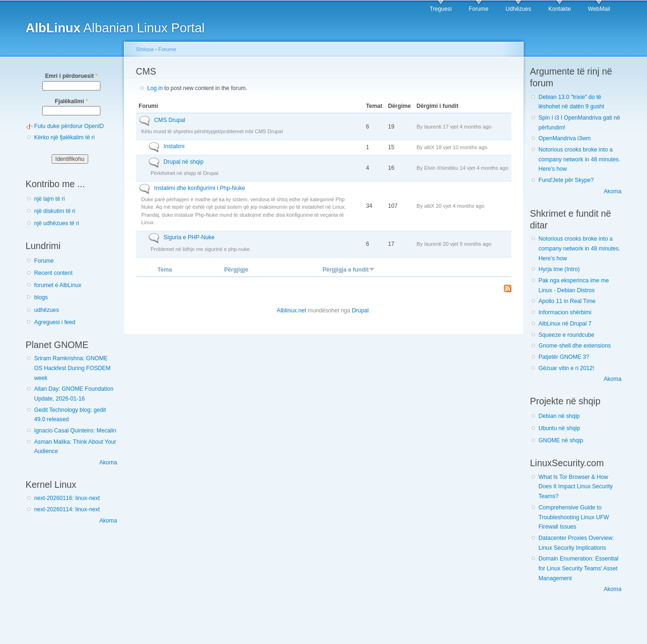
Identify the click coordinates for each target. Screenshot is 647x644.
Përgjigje (236, 270)
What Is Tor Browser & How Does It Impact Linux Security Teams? (576, 487)
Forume (479, 9)
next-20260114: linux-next (67, 509)
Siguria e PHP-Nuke (189, 237)
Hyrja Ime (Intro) (559, 269)
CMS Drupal (170, 120)
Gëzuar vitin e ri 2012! (567, 368)
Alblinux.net (292, 311)
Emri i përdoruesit (71, 76)
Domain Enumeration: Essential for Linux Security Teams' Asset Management (578, 568)
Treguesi (441, 9)
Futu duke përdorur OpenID (69, 126)
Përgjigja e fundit (349, 270)
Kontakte (560, 9)
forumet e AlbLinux (58, 285)
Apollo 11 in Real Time (567, 301)
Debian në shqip (559, 416)
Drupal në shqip (184, 162)
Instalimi (174, 146)
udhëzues (47, 310)
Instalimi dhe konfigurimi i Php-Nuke (200, 188)
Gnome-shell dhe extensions (575, 346)
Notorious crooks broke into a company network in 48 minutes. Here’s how (579, 159)
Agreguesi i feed (55, 322)
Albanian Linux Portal (115, 28)
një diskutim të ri (55, 211)
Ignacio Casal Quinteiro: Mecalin (75, 431)
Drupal (360, 311)
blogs (41, 297)
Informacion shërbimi (565, 312)
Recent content (53, 273)
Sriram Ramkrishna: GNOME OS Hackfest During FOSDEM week (72, 368)
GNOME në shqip (561, 440)
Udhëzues (518, 9)
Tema (165, 270)
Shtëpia (145, 49)
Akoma (108, 462)
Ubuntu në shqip (559, 428)
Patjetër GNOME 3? (564, 357)
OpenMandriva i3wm (565, 138)
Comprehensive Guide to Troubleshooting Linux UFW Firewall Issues (574, 517)
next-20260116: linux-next (67, 498)
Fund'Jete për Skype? (566, 180)
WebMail (599, 9)
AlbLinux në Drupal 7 (565, 324)
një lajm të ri (50, 199)
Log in (155, 88)
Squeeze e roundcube (567, 335)
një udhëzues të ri (57, 223)
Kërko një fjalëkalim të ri (65, 137)
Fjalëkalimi (71, 101)
